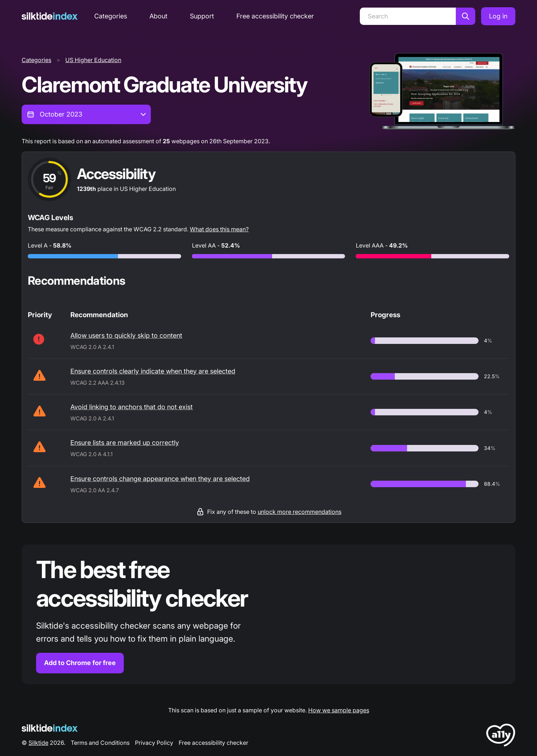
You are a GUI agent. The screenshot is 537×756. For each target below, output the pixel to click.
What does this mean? (219, 229)
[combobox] (86, 114)
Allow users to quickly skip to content (126, 335)
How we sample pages (339, 710)
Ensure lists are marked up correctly (125, 443)
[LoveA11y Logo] (501, 736)
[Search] (408, 16)
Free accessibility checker (275, 16)
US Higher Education (93, 60)
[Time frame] (86, 114)
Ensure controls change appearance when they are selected (160, 479)
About (158, 16)
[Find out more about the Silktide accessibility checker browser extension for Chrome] (268, 614)
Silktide (38, 743)
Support (202, 16)
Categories (111, 16)
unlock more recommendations (300, 512)
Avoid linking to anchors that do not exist (132, 407)
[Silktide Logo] (50, 728)
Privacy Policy (154, 743)
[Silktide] (50, 16)
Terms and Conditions (100, 743)
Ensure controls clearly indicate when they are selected (153, 371)
